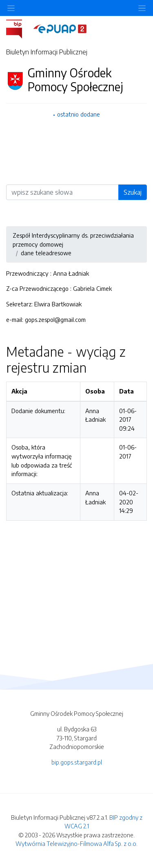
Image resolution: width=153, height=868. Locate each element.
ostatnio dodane (79, 114)
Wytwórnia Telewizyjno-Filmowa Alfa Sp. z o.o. (76, 843)
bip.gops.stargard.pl (77, 762)
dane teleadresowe (46, 253)
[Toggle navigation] (142, 8)
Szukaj (133, 192)
